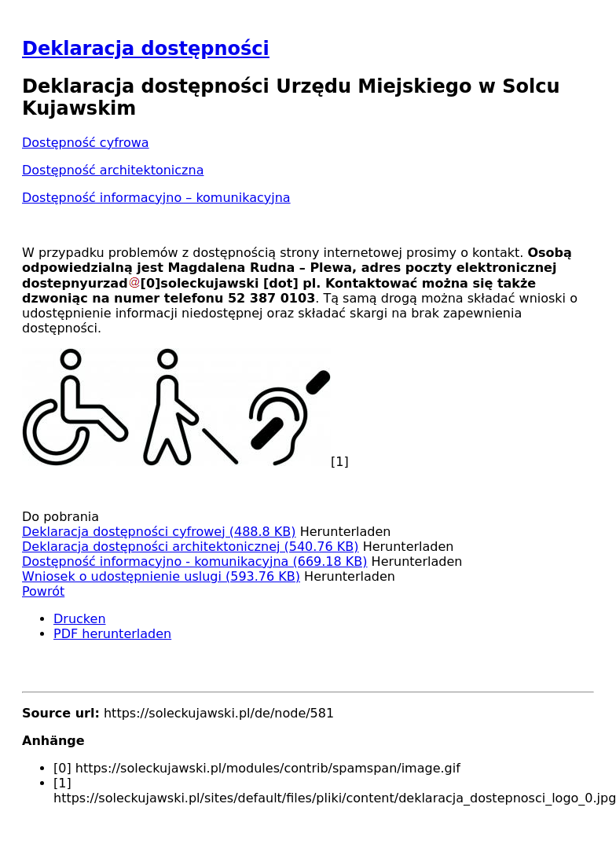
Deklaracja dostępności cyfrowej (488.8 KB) (159, 532)
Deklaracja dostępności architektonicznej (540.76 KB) (191, 547)
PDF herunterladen (112, 634)
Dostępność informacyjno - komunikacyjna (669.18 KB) (195, 561)
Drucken (80, 619)
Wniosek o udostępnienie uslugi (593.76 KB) (161, 576)
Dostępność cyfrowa (86, 143)
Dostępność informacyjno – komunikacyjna (156, 198)
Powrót (43, 591)
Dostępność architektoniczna (113, 170)
